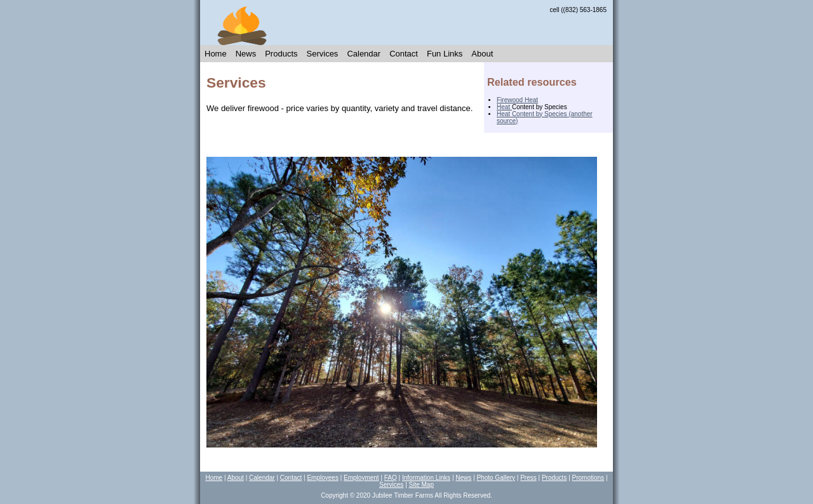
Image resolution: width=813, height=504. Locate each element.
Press (528, 478)
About (482, 54)
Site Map (421, 485)
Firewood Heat (517, 100)
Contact (404, 54)
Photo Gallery (496, 478)
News (246, 54)
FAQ (391, 478)
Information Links (426, 478)
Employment (361, 478)
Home (216, 54)
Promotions (588, 478)
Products (281, 54)
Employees (322, 478)
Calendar (364, 54)
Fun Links (445, 54)
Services (323, 54)
